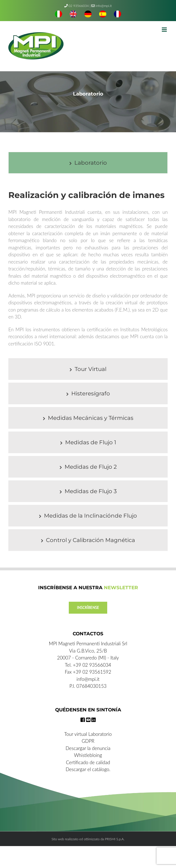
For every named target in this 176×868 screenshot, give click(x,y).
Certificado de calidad (88, 762)
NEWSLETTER (121, 588)
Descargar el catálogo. (88, 769)
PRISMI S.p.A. (115, 839)
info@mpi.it (102, 6)
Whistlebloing (88, 755)
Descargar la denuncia (88, 748)
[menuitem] (58, 15)
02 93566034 (79, 6)
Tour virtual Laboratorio (88, 734)
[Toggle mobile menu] (165, 30)
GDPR (88, 741)
